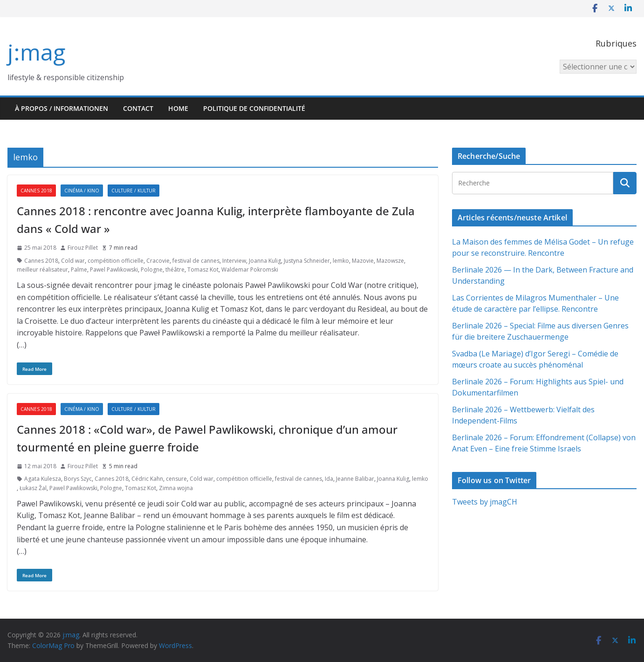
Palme (79, 270)
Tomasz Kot (203, 270)
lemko (341, 261)
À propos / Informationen (62, 108)
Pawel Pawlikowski (114, 270)
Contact (138, 108)
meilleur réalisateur (42, 270)
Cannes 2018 (36, 191)
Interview (234, 261)
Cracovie (158, 261)
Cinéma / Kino (82, 191)
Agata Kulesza (43, 479)
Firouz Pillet (83, 248)
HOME (178, 108)
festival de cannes (196, 261)
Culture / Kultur (134, 191)
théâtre (175, 270)
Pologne (152, 270)
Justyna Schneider (307, 261)
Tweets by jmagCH (485, 502)
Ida (329, 479)
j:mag (36, 52)
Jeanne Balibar (355, 479)
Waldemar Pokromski (250, 270)
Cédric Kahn (147, 479)
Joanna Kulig (265, 261)
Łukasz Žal (33, 488)
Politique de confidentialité (254, 108)
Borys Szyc (78, 479)
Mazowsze (390, 261)
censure (176, 479)
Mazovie (363, 261)
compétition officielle (116, 261)
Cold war (73, 261)
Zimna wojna (176, 488)
